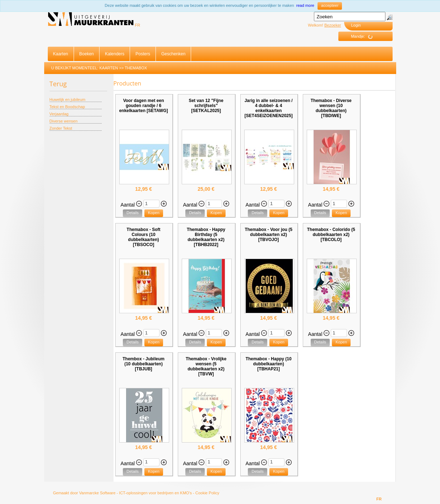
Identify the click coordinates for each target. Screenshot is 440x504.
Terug (58, 84)
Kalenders (115, 54)
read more (305, 5)
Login (356, 25)
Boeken (87, 54)
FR (138, 25)
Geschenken (173, 54)
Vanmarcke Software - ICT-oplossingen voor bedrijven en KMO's (135, 493)
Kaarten (61, 54)
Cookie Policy (207, 493)
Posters (143, 54)
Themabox (136, 68)
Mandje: (364, 37)
